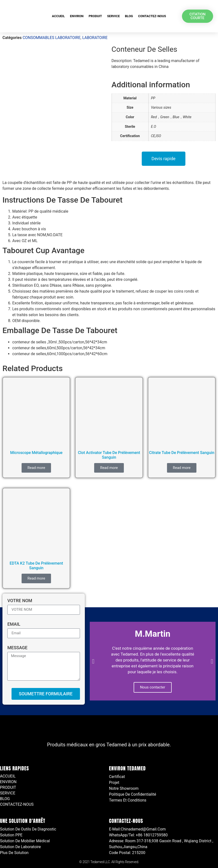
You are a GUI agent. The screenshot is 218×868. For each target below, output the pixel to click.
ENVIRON (77, 16)
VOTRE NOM (20, 601)
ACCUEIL (58, 16)
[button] (93, 661)
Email (14, 624)
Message (17, 648)
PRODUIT (95, 16)
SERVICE (114, 16)
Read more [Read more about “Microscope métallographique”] (36, 468)
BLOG (129, 16)
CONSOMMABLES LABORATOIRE (51, 38)
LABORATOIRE (95, 38)
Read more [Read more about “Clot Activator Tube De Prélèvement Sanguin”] (109, 468)
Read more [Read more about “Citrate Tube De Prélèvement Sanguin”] (182, 468)
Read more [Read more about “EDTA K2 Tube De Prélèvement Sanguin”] (36, 578)
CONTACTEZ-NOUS (152, 16)
